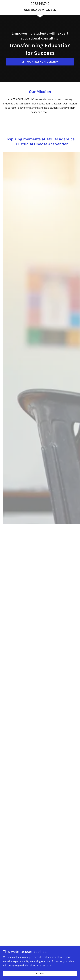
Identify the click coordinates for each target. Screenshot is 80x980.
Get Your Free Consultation (40, 62)
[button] (9, 10)
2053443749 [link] (40, 3)
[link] (40, 10)
